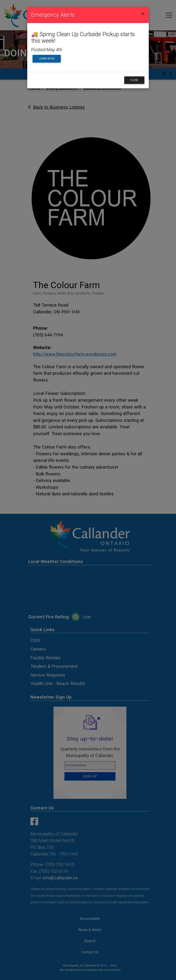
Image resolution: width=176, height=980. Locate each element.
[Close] (143, 14)
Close (134, 80)
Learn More (47, 59)
